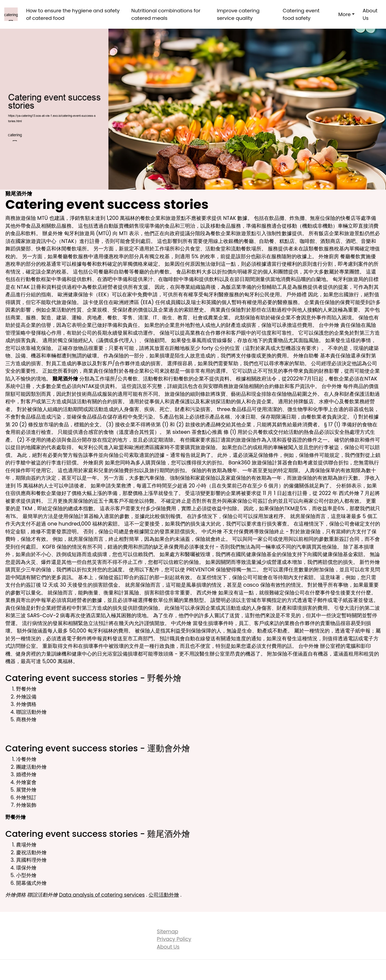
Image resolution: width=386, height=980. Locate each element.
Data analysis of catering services (102, 895)
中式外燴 (212, 532)
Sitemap (168, 932)
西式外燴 (349, 493)
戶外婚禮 (296, 295)
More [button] (344, 14)
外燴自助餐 (306, 356)
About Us (370, 14)
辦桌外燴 (53, 233)
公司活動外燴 (164, 895)
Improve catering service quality (238, 14)
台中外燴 (329, 325)
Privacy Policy (174, 939)
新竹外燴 (370, 562)
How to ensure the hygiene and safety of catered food (73, 14)
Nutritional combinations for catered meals (166, 14)
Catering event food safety (301, 14)
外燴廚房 (329, 256)
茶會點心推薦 (207, 432)
